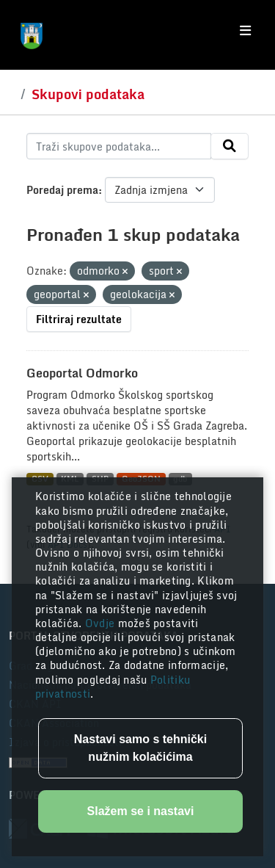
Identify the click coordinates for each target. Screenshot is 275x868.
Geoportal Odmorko (82, 373)
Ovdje (102, 623)
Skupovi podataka (88, 94)
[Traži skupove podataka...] (119, 146)
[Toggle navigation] (245, 31)
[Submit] (230, 146)
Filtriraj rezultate (79, 319)
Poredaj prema (62, 190)
